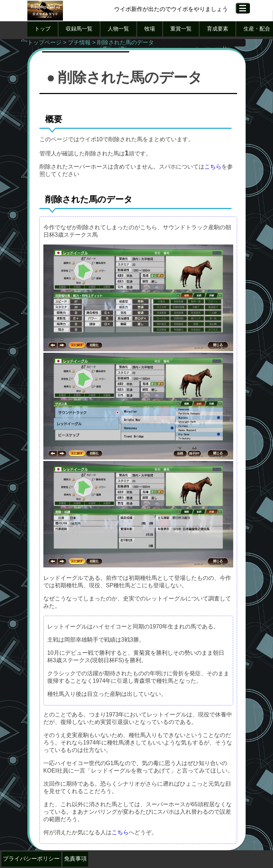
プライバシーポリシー (31, 859)
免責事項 (75, 859)
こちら (213, 167)
